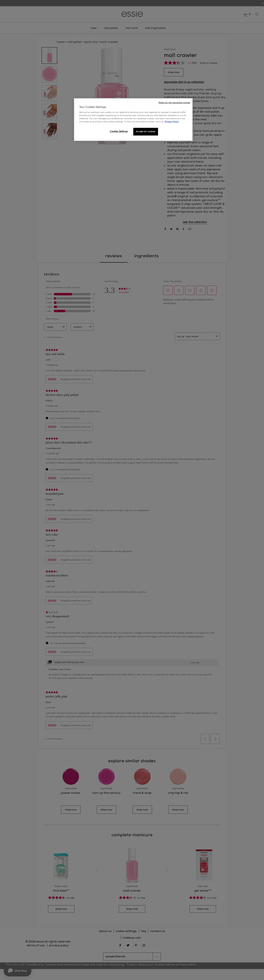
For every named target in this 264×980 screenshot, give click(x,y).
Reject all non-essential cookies (174, 103)
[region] (133, 120)
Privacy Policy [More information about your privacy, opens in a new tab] (172, 122)
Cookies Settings (119, 131)
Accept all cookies (146, 132)
